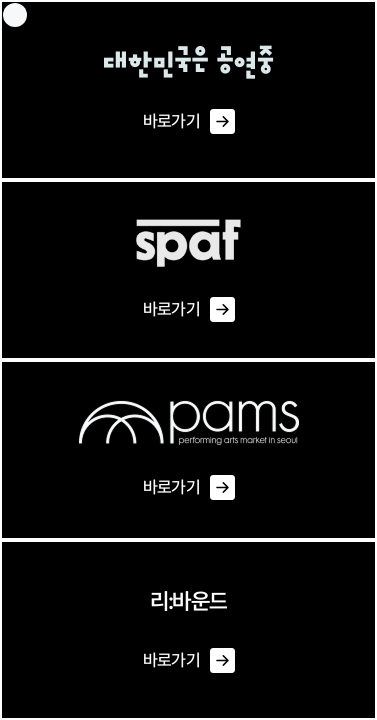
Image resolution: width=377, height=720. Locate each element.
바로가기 (188, 122)
